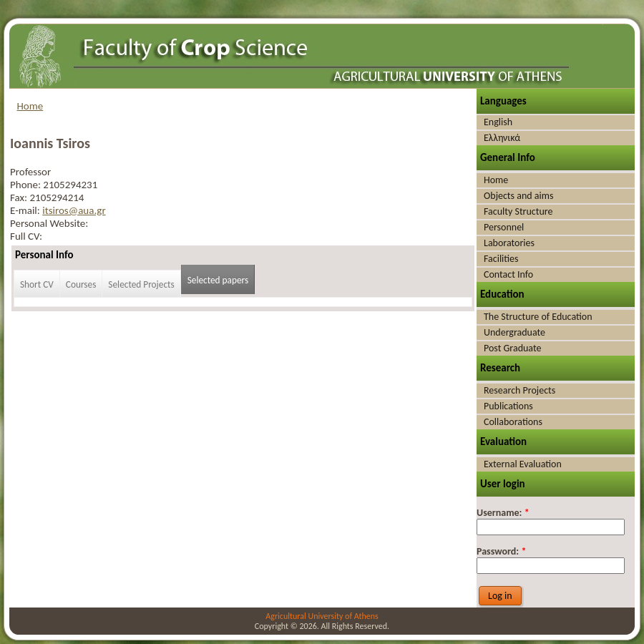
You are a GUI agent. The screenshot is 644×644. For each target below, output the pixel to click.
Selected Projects (141, 284)
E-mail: (26, 210)
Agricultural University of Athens (322, 616)
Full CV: (26, 236)
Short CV (37, 284)
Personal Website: (49, 223)
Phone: (26, 185)
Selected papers (218, 280)
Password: (501, 551)
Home (30, 106)
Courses (81, 284)
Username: (503, 513)
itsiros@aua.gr (74, 210)
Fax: (20, 197)
